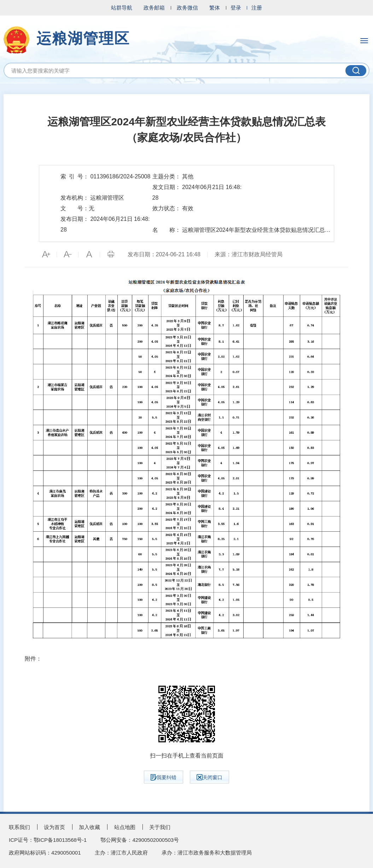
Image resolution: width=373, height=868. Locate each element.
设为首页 (54, 827)
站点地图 (125, 827)
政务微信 (187, 8)
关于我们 (160, 827)
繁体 (215, 8)
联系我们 (19, 827)
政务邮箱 (154, 8)
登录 (236, 8)
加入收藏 (89, 827)
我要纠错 (164, 777)
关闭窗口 (209, 777)
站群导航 (122, 8)
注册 (257, 8)
